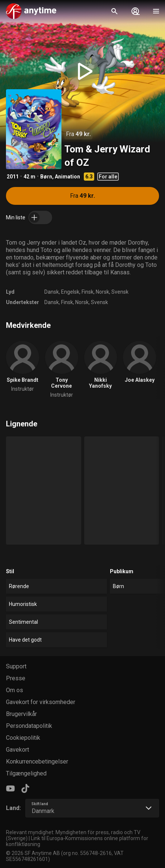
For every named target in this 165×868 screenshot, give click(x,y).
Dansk (52, 292)
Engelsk (70, 292)
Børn (46, 177)
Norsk (102, 292)
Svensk (120, 292)
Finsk (88, 292)
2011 (13, 177)
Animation (67, 177)
